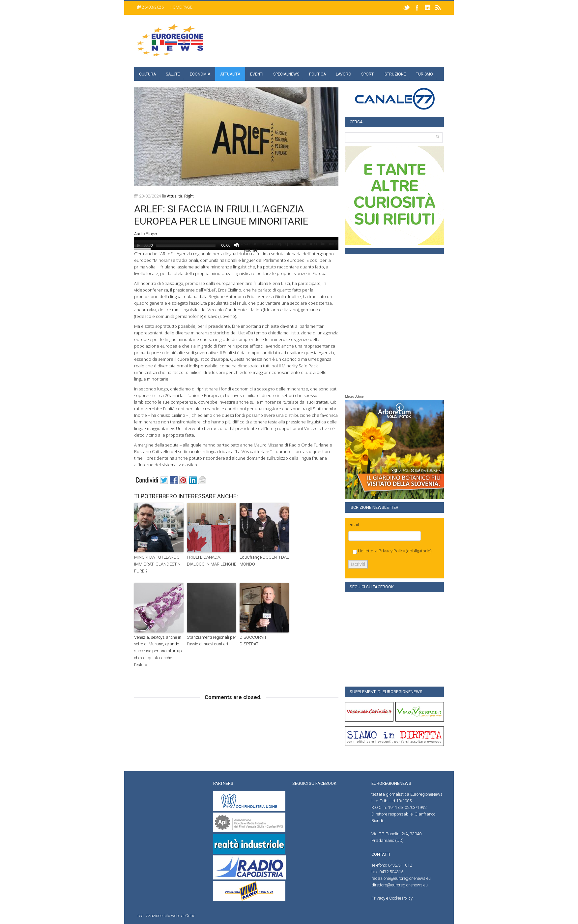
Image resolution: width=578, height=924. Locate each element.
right (189, 196)
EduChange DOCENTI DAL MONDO (264, 561)
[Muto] (236, 245)
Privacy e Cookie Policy (392, 898)
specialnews (286, 74)
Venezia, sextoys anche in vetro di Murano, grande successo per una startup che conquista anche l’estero (158, 651)
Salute (173, 74)
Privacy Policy (392, 551)
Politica (318, 74)
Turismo (424, 74)
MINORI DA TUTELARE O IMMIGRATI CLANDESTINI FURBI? (158, 564)
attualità (174, 196)
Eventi (257, 74)
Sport (367, 74)
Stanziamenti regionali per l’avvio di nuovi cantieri (212, 641)
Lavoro (344, 74)
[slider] (186, 245)
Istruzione (395, 74)
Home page (181, 7)
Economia (200, 74)
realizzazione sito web (158, 916)
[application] (236, 244)
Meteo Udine (354, 397)
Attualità (230, 74)
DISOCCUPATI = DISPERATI (254, 641)
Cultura (147, 74)
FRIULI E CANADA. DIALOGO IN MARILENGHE (212, 561)
